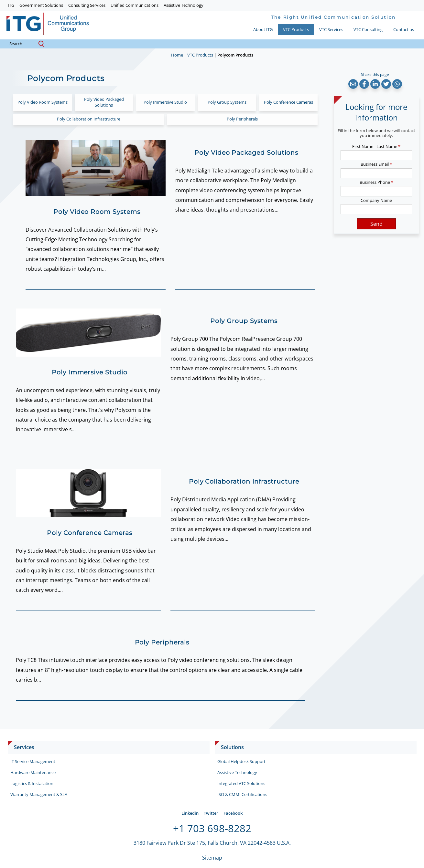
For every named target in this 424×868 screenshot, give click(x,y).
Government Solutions (41, 5)
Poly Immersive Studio (165, 102)
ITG (11, 5)
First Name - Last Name (376, 146)
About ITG (263, 29)
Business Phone (376, 182)
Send (376, 224)
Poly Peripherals (242, 119)
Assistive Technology (184, 5)
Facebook (233, 813)
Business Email (376, 164)
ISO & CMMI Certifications (242, 794)
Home (177, 55)
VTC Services (331, 29)
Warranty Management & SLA (39, 794)
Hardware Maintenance (33, 772)
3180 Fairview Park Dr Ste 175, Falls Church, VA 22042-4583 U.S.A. (212, 843)
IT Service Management (33, 761)
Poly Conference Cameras (288, 102)
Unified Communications (135, 5)
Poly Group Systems (227, 102)
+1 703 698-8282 (212, 828)
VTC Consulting (368, 29)
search (21, 44)
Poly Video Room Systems (43, 102)
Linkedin (190, 813)
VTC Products (296, 29)
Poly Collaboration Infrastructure (89, 119)
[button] (353, 84)
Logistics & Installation (32, 783)
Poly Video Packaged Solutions (104, 102)
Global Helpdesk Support (241, 761)
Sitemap (212, 858)
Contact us (404, 29)
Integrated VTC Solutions (241, 783)
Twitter (211, 813)
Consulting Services (87, 5)
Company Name (376, 200)
